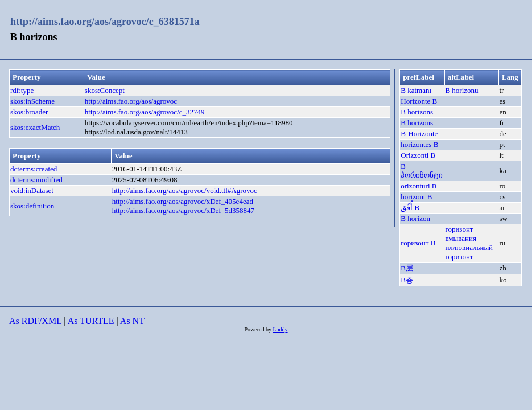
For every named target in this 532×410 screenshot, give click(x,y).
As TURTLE (91, 321)
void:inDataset (32, 190)
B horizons (417, 112)
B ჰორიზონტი (422, 171)
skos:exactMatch (35, 127)
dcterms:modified (36, 180)
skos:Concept (105, 90)
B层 (407, 268)
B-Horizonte (419, 134)
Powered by (258, 329)
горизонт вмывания (461, 234)
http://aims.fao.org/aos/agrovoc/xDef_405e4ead (183, 201)
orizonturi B (418, 186)
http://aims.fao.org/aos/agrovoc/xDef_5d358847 (183, 210)
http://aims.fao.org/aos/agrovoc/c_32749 (145, 112)
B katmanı (416, 90)
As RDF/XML (35, 321)
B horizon (415, 218)
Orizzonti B (418, 155)
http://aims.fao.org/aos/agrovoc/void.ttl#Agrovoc (185, 190)
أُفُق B (410, 208)
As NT (132, 321)
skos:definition (32, 206)
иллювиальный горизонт (469, 252)
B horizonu (461, 90)
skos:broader (29, 112)
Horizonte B (419, 101)
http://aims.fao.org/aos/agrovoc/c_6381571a (105, 22)
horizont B (416, 197)
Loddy (280, 329)
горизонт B (418, 243)
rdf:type (22, 90)
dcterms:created (34, 169)
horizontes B (419, 144)
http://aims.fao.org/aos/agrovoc (131, 101)
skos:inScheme (32, 101)
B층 (407, 280)
